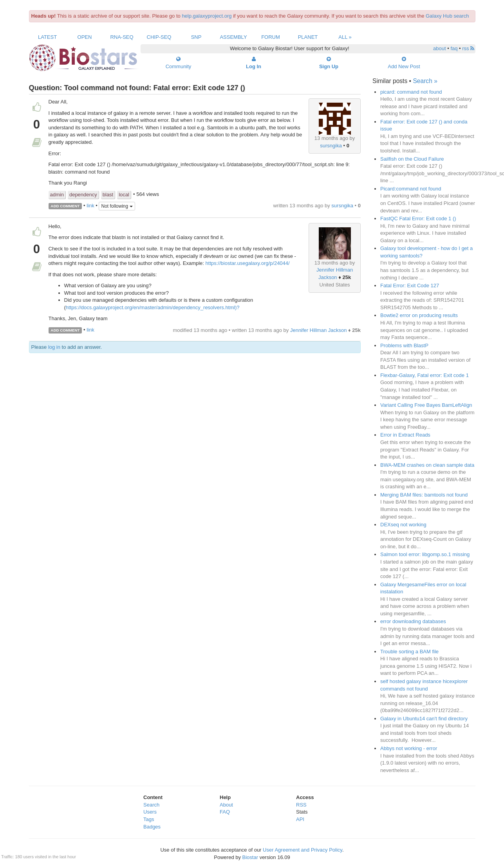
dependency (83, 195)
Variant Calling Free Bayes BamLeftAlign (426, 405)
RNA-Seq (122, 37)
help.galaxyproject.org (207, 16)
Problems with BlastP (404, 345)
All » (345, 37)
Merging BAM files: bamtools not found (424, 495)
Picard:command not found (411, 189)
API (300, 819)
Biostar (250, 857)
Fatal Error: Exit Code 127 (410, 285)
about (440, 48)
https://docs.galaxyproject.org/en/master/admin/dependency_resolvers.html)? (153, 307)
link (90, 206)
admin (57, 195)
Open (85, 37)
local (124, 195)
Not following (117, 206)
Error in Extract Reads (405, 435)
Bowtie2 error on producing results (419, 315)
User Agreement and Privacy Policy (303, 850)
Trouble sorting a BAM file (409, 652)
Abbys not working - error (409, 748)
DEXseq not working (403, 525)
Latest (47, 37)
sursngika (331, 146)
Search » (425, 81)
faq (454, 48)
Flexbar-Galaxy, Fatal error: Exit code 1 (425, 375)
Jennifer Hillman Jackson (319, 330)
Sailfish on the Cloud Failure (412, 159)
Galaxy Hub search (447, 16)
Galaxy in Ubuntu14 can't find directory (424, 719)
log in (54, 347)
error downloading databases (413, 621)
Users (150, 812)
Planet (308, 37)
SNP (196, 37)
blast (108, 195)
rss (468, 48)
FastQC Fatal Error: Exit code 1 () (418, 218)
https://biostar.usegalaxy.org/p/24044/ (248, 263)
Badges (152, 827)
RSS (301, 805)
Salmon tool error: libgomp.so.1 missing (425, 554)
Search (151, 805)
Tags (149, 819)
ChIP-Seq (159, 37)
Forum (271, 37)
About (226, 805)
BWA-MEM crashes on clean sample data (427, 465)
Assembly (233, 37)
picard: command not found (411, 92)
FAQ (225, 812)
